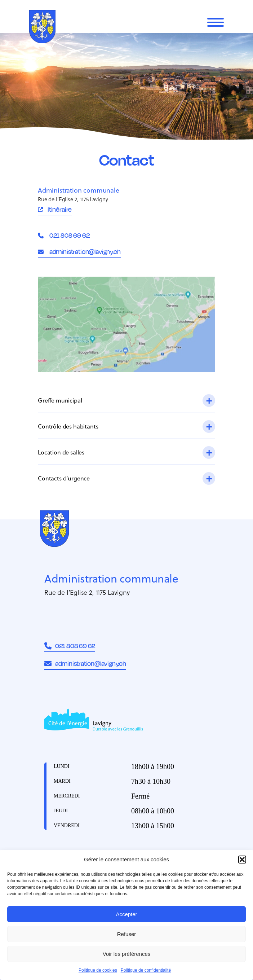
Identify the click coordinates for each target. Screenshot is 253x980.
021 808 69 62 (69, 235)
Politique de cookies (98, 970)
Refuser (127, 934)
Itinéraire (60, 209)
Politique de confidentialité (146, 970)
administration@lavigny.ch (85, 251)
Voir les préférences (127, 954)
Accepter (126, 914)
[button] (242, 860)
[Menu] (216, 22)
